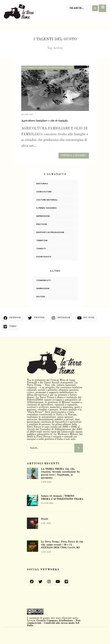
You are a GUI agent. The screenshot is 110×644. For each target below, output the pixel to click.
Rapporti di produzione (51, 68)
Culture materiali (47, 200)
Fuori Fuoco (44, 256)
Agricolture (44, 191)
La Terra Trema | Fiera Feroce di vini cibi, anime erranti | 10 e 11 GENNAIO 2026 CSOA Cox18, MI (62, 545)
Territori (42, 240)
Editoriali (42, 183)
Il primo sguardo (47, 208)
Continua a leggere (74, 155)
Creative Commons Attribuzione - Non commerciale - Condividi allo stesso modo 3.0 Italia (54, 623)
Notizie (41, 296)
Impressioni (43, 216)
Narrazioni (43, 288)
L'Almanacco (30, 68)
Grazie (45, 519)
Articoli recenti (43, 463)
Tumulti (41, 248)
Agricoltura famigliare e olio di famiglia (44, 121)
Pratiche (42, 224)
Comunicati (43, 280)
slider (70, 68)
